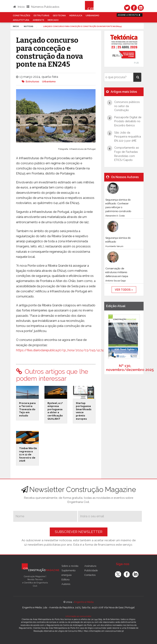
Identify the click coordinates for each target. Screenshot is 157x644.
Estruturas (42, 15)
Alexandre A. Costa (115, 216)
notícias (29, 26)
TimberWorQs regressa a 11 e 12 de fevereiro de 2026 (28, 455)
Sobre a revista (70, 566)
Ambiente (38, 20)
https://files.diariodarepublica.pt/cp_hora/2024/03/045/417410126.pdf (67, 350)
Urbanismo (92, 15)
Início (19, 7)
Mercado (53, 20)
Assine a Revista (130, 15)
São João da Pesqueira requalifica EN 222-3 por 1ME (128, 137)
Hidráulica (76, 15)
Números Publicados (43, 7)
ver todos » (124, 290)
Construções (22, 15)
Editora (65, 579)
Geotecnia (59, 15)
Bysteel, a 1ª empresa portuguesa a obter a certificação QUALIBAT (55, 411)
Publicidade (91, 570)
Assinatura (90, 566)
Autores (66, 584)
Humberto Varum (114, 246)
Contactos (90, 575)
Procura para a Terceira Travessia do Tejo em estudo (27, 409)
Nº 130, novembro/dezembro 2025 (130, 368)
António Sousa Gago (116, 281)
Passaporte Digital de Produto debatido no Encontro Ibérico (128, 121)
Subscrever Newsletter (79, 532)
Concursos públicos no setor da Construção (127, 106)
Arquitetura (21, 20)
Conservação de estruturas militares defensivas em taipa (117, 272)
